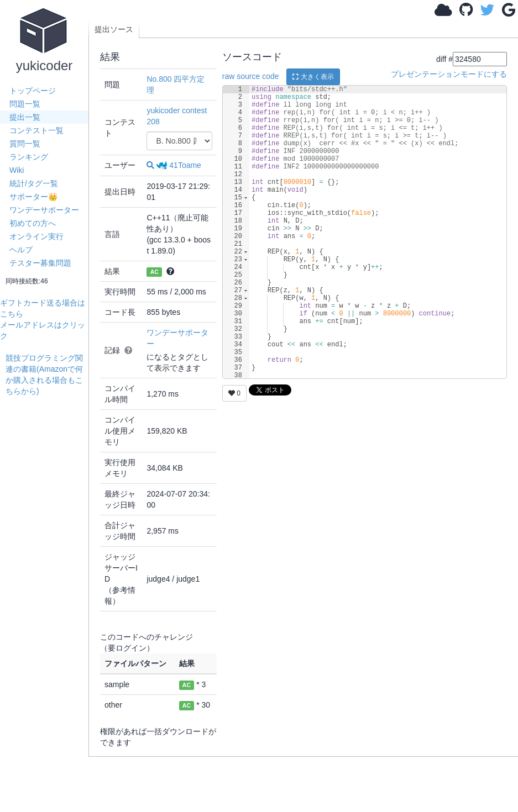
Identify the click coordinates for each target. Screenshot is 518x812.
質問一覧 (25, 144)
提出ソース (114, 29)
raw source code (251, 76)
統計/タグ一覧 (34, 183)
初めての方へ (33, 223)
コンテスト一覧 (36, 130)
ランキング (29, 157)
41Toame (179, 165)
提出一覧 (25, 117)
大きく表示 (313, 77)
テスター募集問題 (40, 263)
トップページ (33, 91)
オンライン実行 (36, 236)
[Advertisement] (47, 562)
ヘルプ (21, 250)
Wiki (17, 170)
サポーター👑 (33, 197)
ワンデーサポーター (44, 210)
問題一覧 (25, 104)
